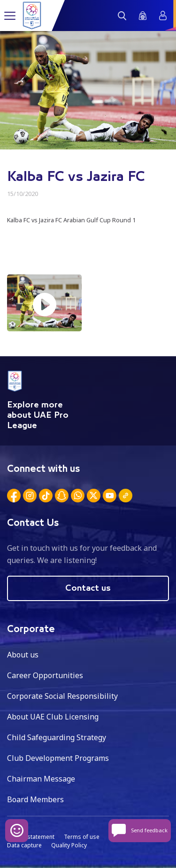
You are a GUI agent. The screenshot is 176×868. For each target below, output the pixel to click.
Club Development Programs (58, 758)
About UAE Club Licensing (53, 717)
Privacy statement (31, 837)
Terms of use (82, 837)
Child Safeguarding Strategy (57, 737)
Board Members (35, 799)
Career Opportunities (45, 675)
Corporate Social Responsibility (62, 696)
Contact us (88, 588)
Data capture (24, 845)
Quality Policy (69, 845)
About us (23, 655)
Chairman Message (41, 779)
